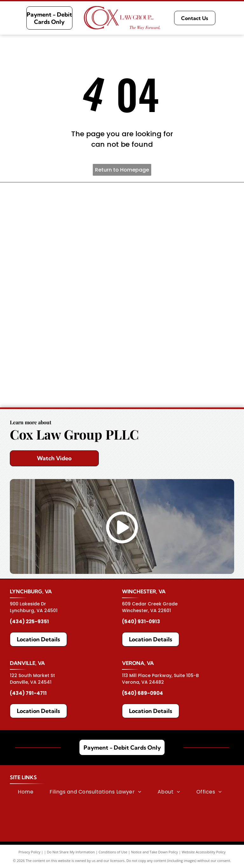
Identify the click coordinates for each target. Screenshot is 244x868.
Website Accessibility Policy (204, 852)
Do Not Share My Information (71, 852)
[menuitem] (26, 792)
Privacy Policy (29, 852)
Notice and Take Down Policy (155, 852)
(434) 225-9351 (29, 621)
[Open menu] (232, 18)
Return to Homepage (122, 170)
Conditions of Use (113, 852)
